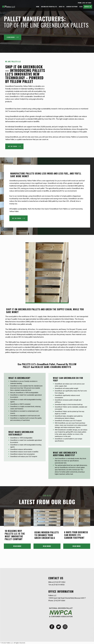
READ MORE (17, 546)
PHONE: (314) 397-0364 (85, 3)
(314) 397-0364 (60, 582)
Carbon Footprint (72, 7)
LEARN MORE (13, 37)
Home (38, 7)
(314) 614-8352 (59, 585)
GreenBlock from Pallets (49, 7)
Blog (81, 7)
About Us (62, 7)
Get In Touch (14, 146)
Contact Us (88, 7)
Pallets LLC (10, 643)
